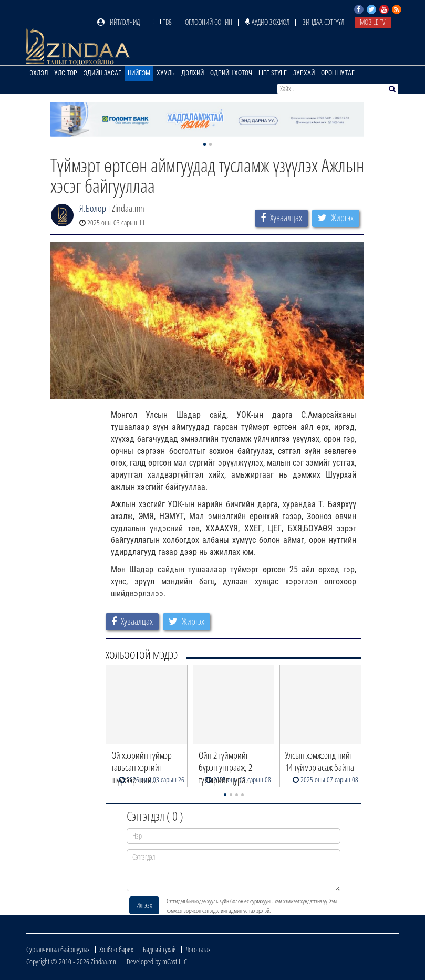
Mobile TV (373, 22)
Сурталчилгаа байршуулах (58, 949)
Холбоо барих (116, 949)
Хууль (166, 73)
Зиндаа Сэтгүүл (323, 22)
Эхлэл (39, 73)
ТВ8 (162, 22)
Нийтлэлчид (118, 22)
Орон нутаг (338, 73)
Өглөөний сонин (209, 22)
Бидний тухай (159, 949)
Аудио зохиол (267, 22)
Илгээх (144, 905)
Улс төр (66, 73)
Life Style (273, 73)
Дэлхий (193, 73)
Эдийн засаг (102, 73)
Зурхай (304, 73)
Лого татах (198, 949)
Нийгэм (139, 73)
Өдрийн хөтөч (231, 73)
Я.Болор (93, 208)
